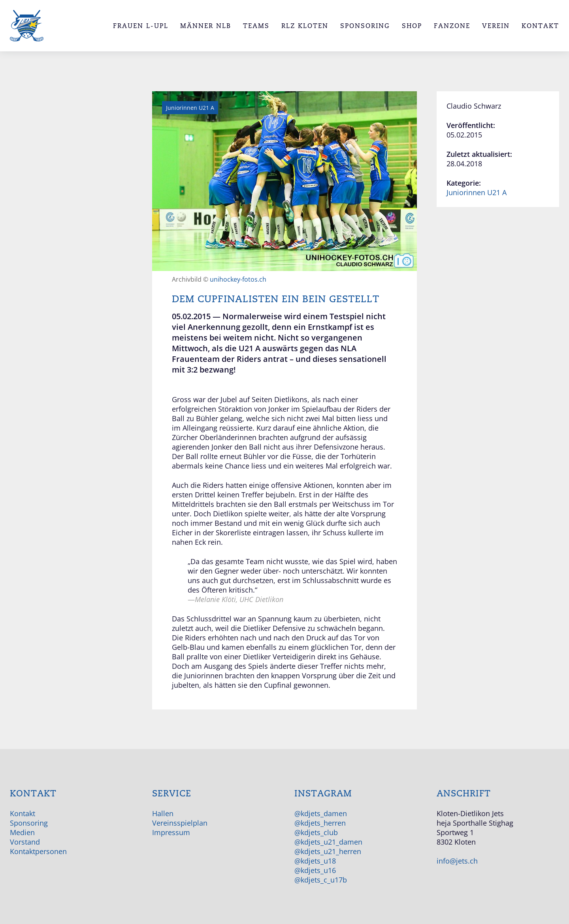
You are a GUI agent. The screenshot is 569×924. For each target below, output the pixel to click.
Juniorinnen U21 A (477, 192)
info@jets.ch (457, 861)
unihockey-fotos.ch (238, 279)
